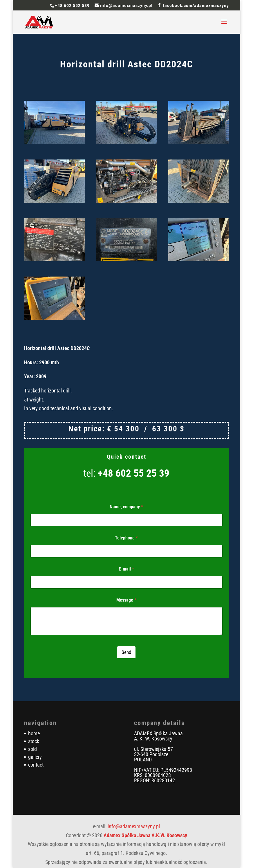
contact (36, 765)
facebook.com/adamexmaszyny (196, 6)
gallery (35, 757)
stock (34, 741)
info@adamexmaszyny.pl (134, 826)
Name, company (126, 507)
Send (126, 652)
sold (32, 749)
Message (126, 600)
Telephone (126, 538)
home (34, 733)
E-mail (126, 569)
